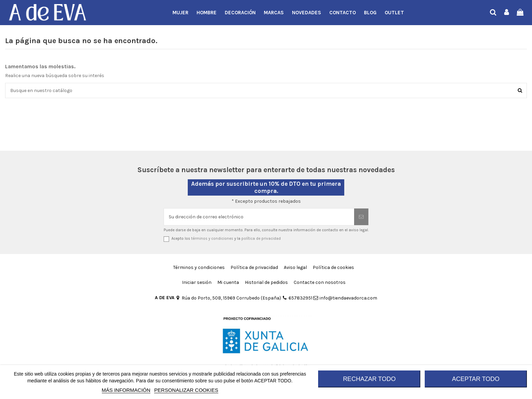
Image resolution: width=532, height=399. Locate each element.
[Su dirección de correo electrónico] (259, 217)
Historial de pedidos (266, 282)
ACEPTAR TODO (476, 379)
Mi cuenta (228, 282)
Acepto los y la (226, 239)
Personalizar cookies (186, 390)
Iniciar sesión (197, 282)
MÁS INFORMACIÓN (126, 390)
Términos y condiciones (199, 267)
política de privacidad (261, 239)
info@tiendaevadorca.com (345, 298)
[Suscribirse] (361, 217)
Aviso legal (295, 267)
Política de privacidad (254, 267)
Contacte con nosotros (320, 282)
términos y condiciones (212, 239)
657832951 (297, 298)
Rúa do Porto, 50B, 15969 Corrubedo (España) (228, 298)
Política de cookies (333, 267)
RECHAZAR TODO (369, 379)
